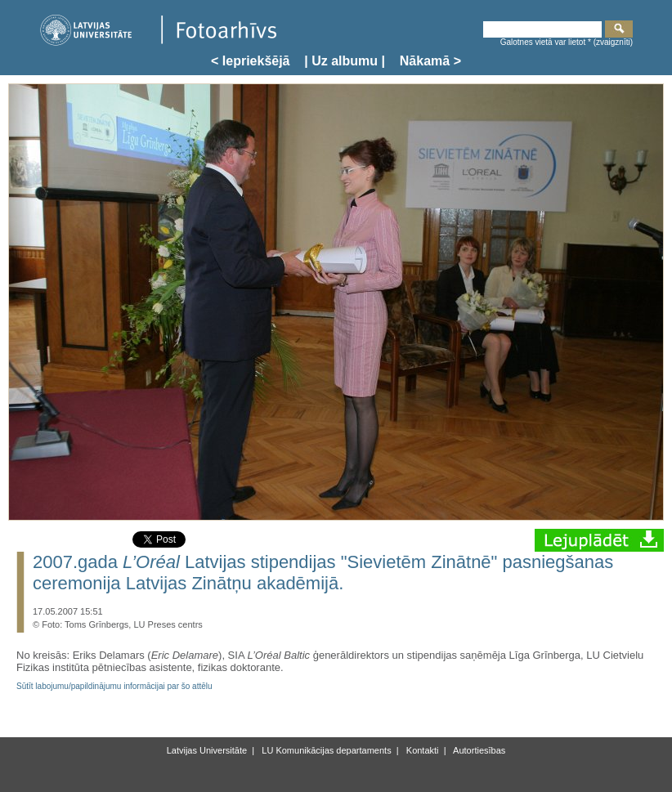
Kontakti (421, 750)
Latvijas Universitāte (207, 750)
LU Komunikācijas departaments (325, 750)
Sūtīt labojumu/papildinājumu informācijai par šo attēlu (114, 686)
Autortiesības (479, 750)
